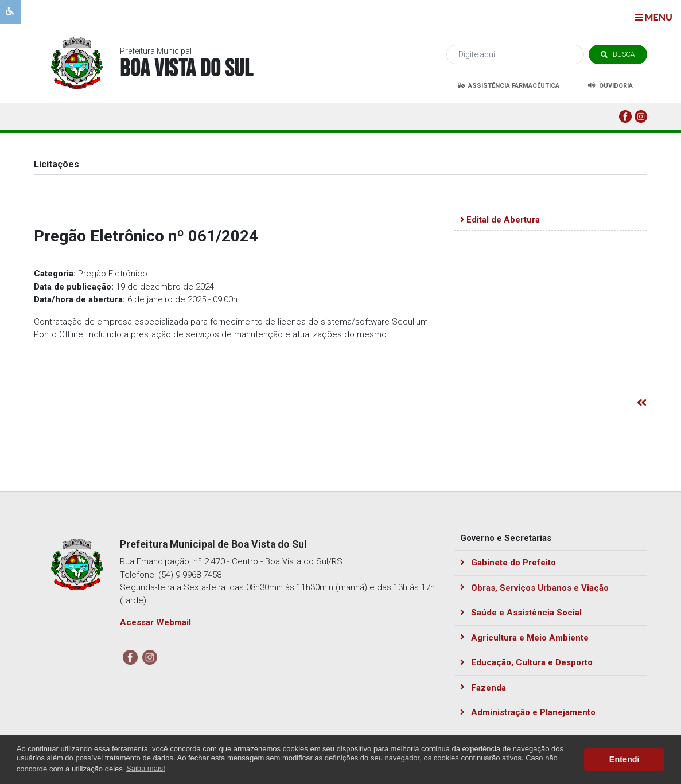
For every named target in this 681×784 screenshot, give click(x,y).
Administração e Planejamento (528, 712)
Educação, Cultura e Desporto (527, 662)
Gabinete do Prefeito (508, 563)
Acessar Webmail (155, 622)
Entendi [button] (624, 759)
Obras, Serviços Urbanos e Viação (535, 588)
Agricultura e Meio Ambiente (525, 638)
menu (653, 17)
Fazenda (483, 688)
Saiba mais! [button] (146, 768)
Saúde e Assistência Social (521, 613)
